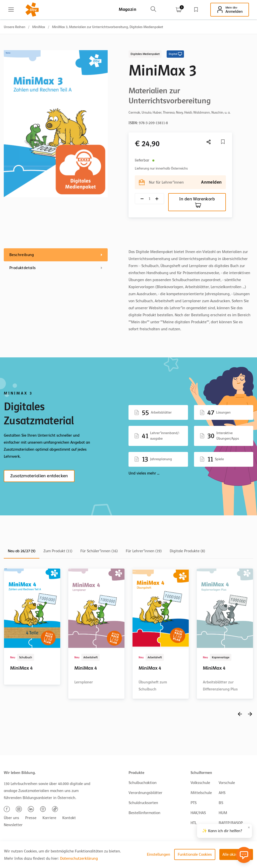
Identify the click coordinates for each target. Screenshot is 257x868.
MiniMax (39, 27)
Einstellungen (158, 854)
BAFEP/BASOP (231, 823)
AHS (222, 793)
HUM (223, 813)
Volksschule (200, 783)
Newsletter (13, 825)
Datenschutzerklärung (79, 858)
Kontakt (69, 818)
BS (221, 803)
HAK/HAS (198, 813)
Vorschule (227, 783)
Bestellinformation (144, 813)
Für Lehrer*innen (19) (144, 551)
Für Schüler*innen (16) (99, 551)
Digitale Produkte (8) (187, 551)
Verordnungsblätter (145, 793)
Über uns (11, 818)
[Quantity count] (149, 199)
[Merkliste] (223, 142)
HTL (194, 823)
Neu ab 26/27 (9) (22, 551)
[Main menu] (11, 10)
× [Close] (249, 828)
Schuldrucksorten (143, 803)
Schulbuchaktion (143, 783)
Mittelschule (201, 793)
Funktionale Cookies (195, 854)
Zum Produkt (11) (58, 551)
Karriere (49, 818)
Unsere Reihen (15, 27)
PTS (194, 803)
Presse (31, 818)
